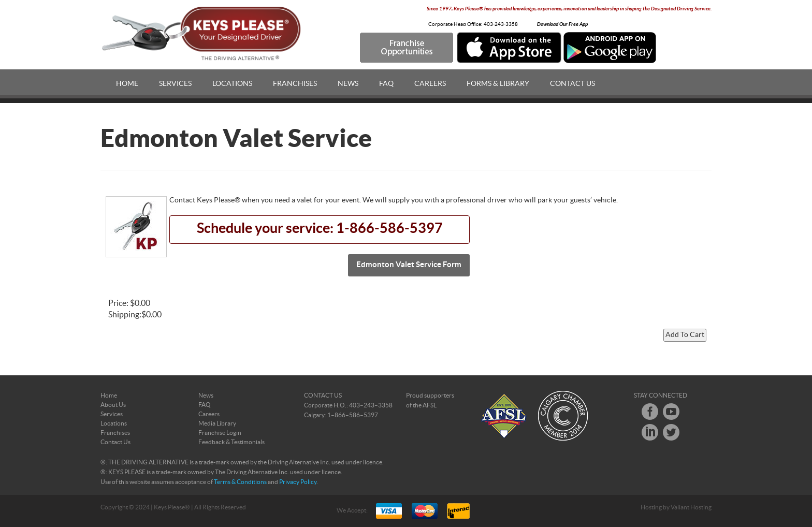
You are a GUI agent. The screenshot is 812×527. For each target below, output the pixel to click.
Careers (430, 84)
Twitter (671, 432)
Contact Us (572, 84)
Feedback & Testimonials (231, 442)
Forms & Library (498, 84)
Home (127, 84)
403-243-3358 (501, 24)
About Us (113, 405)
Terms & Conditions (240, 482)
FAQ (386, 84)
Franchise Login (220, 433)
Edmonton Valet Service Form (409, 265)
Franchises (295, 84)
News (348, 84)
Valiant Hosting (691, 507)
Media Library (217, 423)
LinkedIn (650, 432)
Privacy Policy (298, 482)
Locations (232, 84)
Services (175, 84)
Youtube (671, 412)
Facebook (650, 412)
